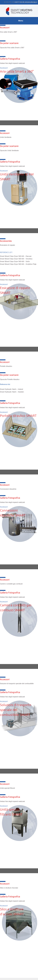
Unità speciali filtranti (7, 788)
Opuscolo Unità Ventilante (9, 151)
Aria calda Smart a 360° (9, 32)
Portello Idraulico (6, 366)
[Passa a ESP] (13, 2)
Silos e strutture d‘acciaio (9, 888)
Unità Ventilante (6, 137)
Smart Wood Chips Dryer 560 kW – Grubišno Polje (18, 264)
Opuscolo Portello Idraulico (10, 379)
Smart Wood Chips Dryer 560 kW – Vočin (15, 261)
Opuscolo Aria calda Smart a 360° (12, 48)
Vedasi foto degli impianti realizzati (12, 166)
